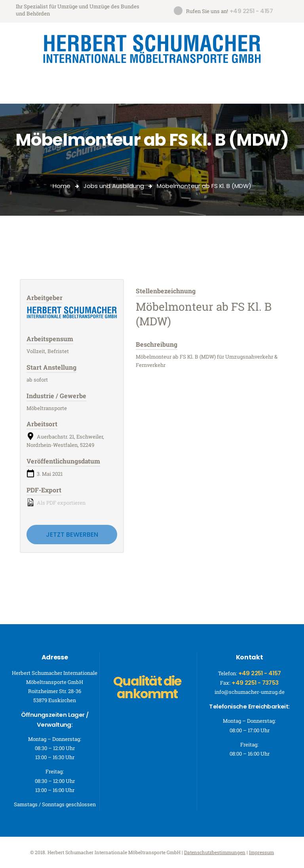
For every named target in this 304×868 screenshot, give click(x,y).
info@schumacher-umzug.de (250, 692)
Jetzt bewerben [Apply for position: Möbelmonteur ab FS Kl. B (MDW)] (72, 535)
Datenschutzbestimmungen (215, 852)
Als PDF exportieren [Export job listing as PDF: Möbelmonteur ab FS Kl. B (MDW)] (56, 502)
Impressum (261, 852)
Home (62, 186)
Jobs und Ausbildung (114, 186)
